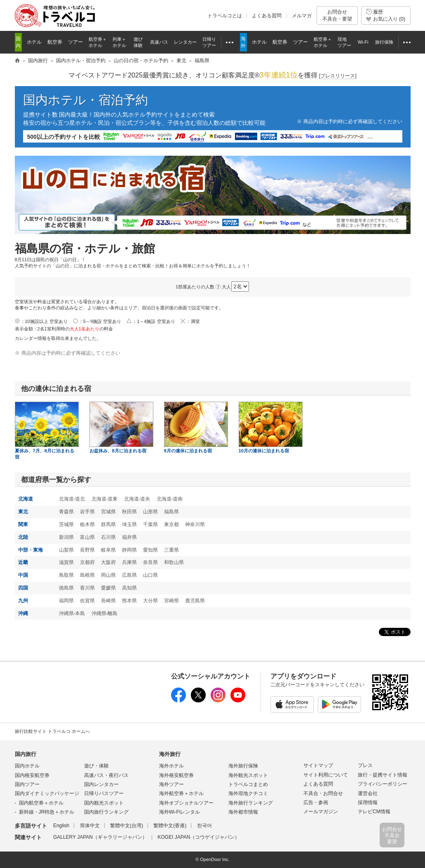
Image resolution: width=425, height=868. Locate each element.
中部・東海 (31, 550)
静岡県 (129, 550)
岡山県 (108, 575)
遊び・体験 (96, 766)
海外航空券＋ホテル (181, 793)
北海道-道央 (137, 499)
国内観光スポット (104, 803)
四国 (23, 588)
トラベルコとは (225, 16)
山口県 (150, 575)
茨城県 (66, 524)
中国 (23, 575)
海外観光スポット (248, 775)
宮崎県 (171, 601)
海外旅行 (170, 754)
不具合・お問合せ (323, 793)
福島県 (171, 512)
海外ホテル (171, 766)
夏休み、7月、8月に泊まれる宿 (47, 430)
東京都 (171, 524)
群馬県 (108, 524)
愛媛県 (108, 588)
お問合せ (337, 15)
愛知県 (150, 550)
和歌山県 (174, 562)
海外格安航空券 (176, 775)
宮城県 (108, 512)
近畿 (23, 562)
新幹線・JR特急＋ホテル (47, 812)
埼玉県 (129, 524)
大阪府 (108, 562)
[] (338, 76)
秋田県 (129, 512)
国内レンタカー (101, 784)
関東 (23, 524)
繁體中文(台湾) (127, 826)
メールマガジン (321, 812)
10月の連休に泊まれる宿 (271, 427)
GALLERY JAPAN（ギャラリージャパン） (100, 837)
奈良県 (150, 562)
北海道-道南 (170, 499)
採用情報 (368, 802)
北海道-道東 (105, 499)
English (61, 826)
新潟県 (66, 537)
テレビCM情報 (374, 812)
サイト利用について (326, 775)
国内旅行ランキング (106, 812)
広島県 (129, 575)
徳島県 (66, 588)
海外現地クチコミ (248, 793)
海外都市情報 (243, 812)
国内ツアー (27, 784)
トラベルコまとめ (248, 784)
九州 (23, 601)
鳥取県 (66, 575)
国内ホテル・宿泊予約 (86, 100)
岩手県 (87, 512)
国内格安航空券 (32, 775)
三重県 (171, 550)
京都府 (87, 562)
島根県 (87, 575)
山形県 (150, 512)
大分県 (150, 601)
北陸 (23, 537)
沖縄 (23, 613)
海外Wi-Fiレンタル (180, 812)
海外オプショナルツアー (186, 803)
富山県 (87, 537)
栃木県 (87, 524)
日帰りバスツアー (104, 793)
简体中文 (90, 826)
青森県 (66, 512)
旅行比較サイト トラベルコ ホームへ (52, 731)
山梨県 (66, 550)
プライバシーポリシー (383, 784)
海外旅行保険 (243, 766)
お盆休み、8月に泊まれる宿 (121, 427)
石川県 (108, 537)
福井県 (129, 537)
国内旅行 (26, 754)
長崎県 (108, 601)
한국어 (204, 826)
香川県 (87, 588)
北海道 (26, 499)
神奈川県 (195, 524)
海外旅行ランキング (251, 803)
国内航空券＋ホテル (41, 803)
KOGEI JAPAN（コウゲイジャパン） (198, 837)
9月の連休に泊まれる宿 (196, 427)
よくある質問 (267, 16)
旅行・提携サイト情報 (383, 775)
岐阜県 (108, 550)
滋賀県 (66, 562)
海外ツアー (171, 784)
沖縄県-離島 (105, 613)
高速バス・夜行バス (106, 775)
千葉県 (150, 524)
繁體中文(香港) (170, 826)
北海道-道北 (72, 499)
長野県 (87, 550)
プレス (365, 765)
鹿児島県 (195, 601)
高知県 (129, 588)
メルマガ (302, 16)
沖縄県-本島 (72, 613)
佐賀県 (87, 601)
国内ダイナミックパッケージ (47, 793)
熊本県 (129, 601)
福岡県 (66, 601)
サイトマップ (318, 765)
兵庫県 (129, 562)
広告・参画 (316, 802)
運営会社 (368, 793)
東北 (23, 512)
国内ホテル (27, 766)
